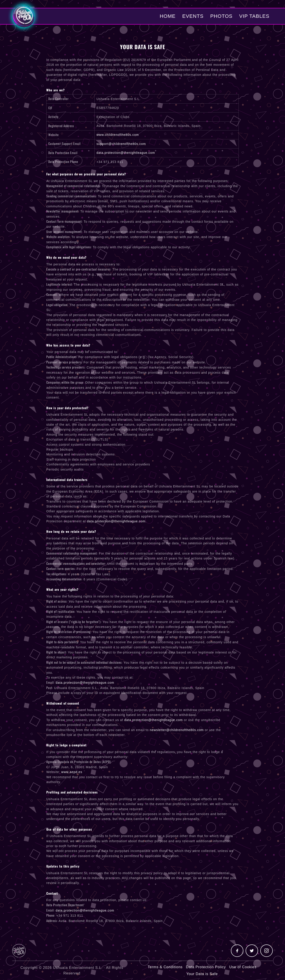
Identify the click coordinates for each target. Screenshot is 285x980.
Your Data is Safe (202, 974)
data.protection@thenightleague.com (126, 153)
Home (168, 16)
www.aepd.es (72, 772)
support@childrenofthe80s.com (121, 144)
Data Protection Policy (206, 967)
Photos (221, 16)
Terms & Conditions (165, 967)
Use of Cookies (243, 967)
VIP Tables (254, 16)
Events (193, 16)
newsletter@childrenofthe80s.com (177, 730)
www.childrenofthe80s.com (118, 135)
